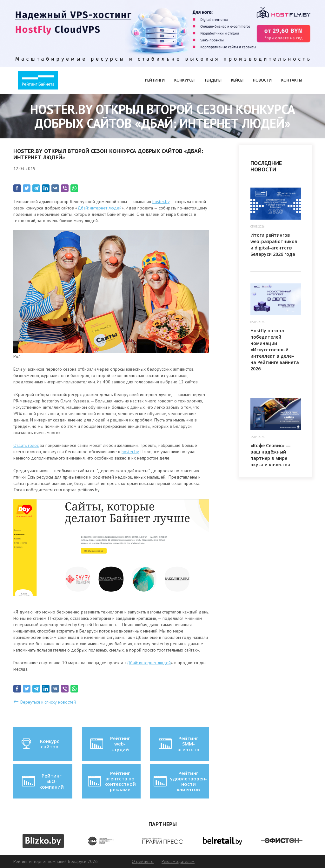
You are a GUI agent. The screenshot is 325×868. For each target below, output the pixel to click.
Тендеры (213, 80)
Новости (262, 80)
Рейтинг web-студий (109, 744)
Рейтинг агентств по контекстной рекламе (111, 781)
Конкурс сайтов (40, 744)
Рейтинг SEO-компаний (42, 781)
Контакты (292, 80)
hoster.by (161, 202)
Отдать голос (26, 445)
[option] (43, 841)
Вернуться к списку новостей (48, 702)
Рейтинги (155, 80)
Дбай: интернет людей (99, 208)
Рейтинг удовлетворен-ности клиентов (180, 781)
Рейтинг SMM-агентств (179, 744)
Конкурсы (184, 80)
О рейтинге (143, 861)
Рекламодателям (178, 861)
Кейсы (237, 80)
